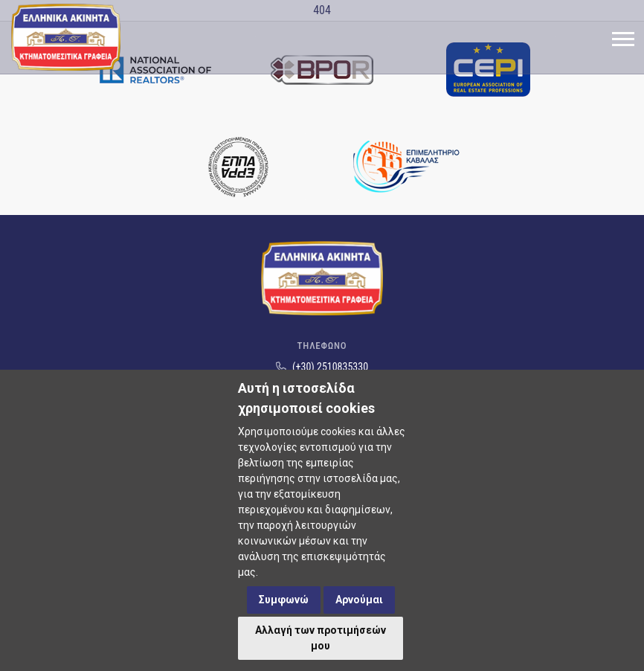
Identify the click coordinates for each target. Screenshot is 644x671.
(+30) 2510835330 (322, 367)
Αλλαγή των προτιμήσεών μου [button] (321, 638)
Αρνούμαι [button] (359, 600)
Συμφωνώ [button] (284, 600)
